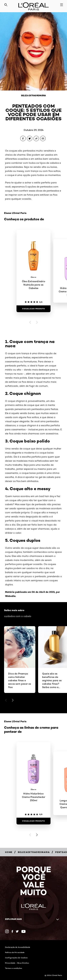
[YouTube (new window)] (23, 931)
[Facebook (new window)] (12, 931)
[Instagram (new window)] (7, 931)
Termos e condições (14, 968)
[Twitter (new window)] (17, 931)
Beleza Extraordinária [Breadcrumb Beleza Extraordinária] (33, 95)
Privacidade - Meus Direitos (17, 963)
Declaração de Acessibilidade (18, 947)
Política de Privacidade (15, 952)
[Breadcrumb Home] (9, 852)
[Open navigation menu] (62, 5)
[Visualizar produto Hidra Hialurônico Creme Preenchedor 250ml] (33, 821)
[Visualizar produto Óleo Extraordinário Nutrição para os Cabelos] (33, 309)
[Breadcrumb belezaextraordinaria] (34, 852)
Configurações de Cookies (16, 958)
